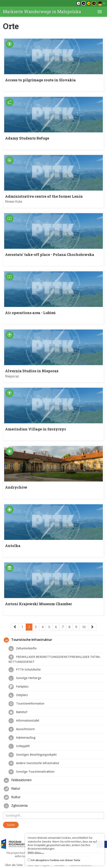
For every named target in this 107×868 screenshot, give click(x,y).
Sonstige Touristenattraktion (32, 772)
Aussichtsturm (22, 729)
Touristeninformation (26, 704)
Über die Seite (14, 865)
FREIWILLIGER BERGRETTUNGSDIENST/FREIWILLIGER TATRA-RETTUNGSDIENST (55, 659)
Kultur (12, 797)
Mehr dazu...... (36, 852)
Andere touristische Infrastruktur (34, 763)
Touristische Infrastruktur (28, 640)
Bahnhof (18, 712)
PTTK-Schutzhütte (25, 670)
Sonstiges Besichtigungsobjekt (33, 755)
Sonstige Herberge (25, 678)
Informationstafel (24, 721)
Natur (12, 789)
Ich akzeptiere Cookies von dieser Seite (56, 860)
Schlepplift (19, 746)
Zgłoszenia (16, 806)
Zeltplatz (18, 695)
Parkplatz (19, 687)
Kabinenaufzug (22, 738)
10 (84, 627)
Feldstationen (18, 780)
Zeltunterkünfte (23, 649)
